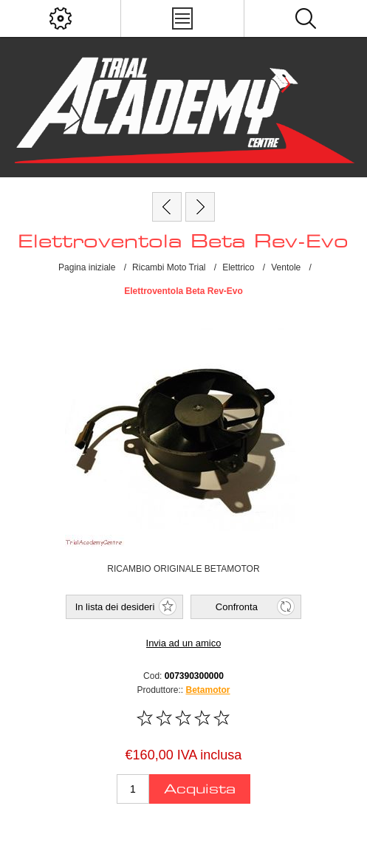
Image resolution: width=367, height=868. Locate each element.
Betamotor (208, 690)
